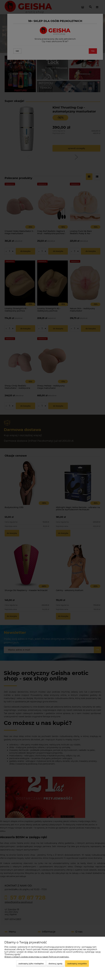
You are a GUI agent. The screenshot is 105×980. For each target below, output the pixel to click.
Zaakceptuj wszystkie (77, 964)
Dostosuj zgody (55, 964)
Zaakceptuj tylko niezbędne (31, 964)
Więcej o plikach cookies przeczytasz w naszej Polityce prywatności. (37, 957)
